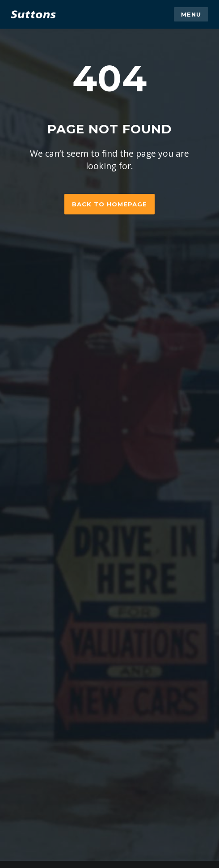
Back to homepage (109, 204)
